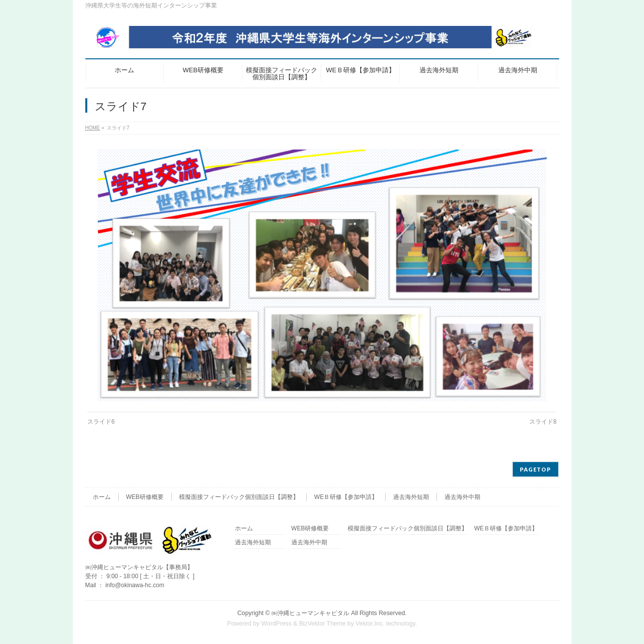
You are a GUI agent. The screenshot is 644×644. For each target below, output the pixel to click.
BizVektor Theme (322, 624)
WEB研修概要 (145, 497)
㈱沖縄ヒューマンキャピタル (310, 613)
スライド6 (101, 422)
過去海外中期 (462, 497)
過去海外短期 (411, 497)
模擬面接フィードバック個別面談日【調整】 (239, 497)
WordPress (277, 624)
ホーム (102, 497)
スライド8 (543, 422)
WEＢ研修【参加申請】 (346, 497)
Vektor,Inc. (370, 624)
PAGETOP (536, 469)
